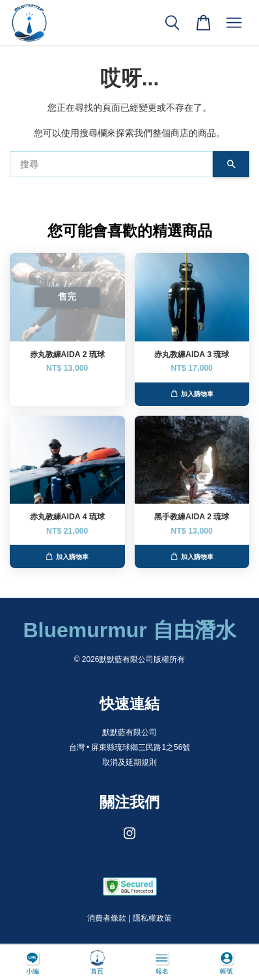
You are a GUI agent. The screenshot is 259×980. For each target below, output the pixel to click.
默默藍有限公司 (129, 732)
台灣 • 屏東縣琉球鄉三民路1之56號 (130, 747)
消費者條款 (107, 918)
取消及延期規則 (129, 762)
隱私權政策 (152, 918)
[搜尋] (111, 164)
